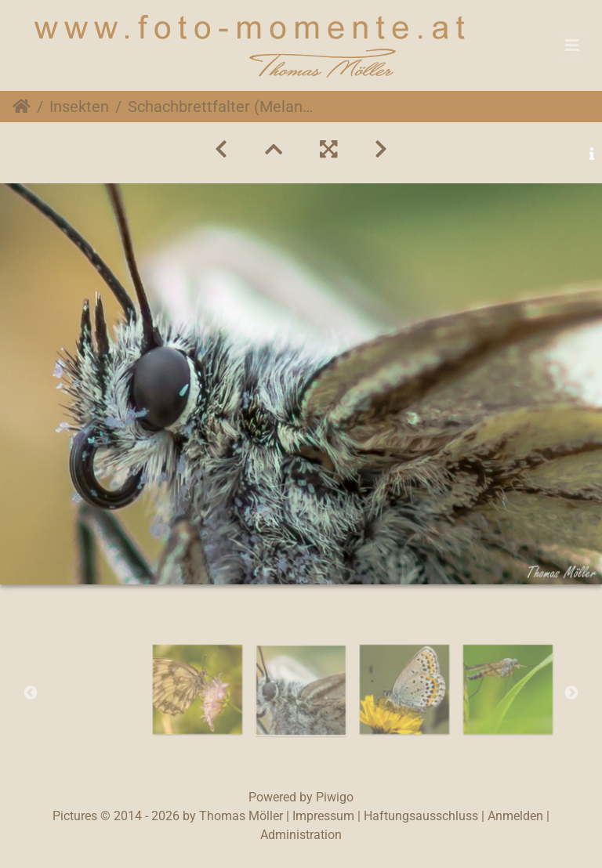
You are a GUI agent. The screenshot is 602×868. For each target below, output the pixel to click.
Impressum (323, 816)
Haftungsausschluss (421, 816)
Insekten (79, 107)
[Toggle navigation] (572, 45)
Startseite (22, 107)
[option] (198, 689)
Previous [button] (31, 693)
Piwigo (335, 797)
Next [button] (571, 693)
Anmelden (515, 816)
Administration (301, 835)
